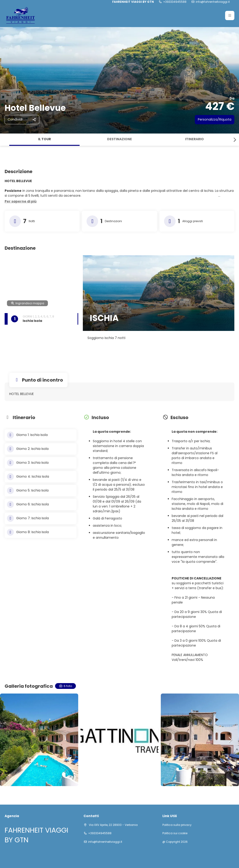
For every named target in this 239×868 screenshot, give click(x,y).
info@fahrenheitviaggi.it (213, 2)
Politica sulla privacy (177, 825)
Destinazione (119, 139)
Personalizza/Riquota (215, 119)
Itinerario (194, 139)
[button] (230, 16)
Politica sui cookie (175, 833)
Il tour (45, 139)
